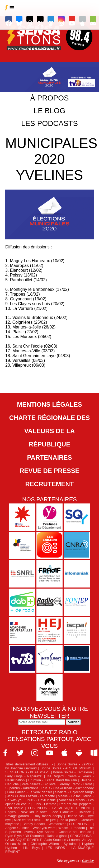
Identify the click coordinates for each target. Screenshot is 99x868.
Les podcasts (49, 123)
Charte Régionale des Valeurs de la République (49, 431)
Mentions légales (49, 404)
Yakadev (88, 861)
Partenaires (49, 457)
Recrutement (50, 484)
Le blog (50, 111)
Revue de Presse (49, 471)
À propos (49, 98)
